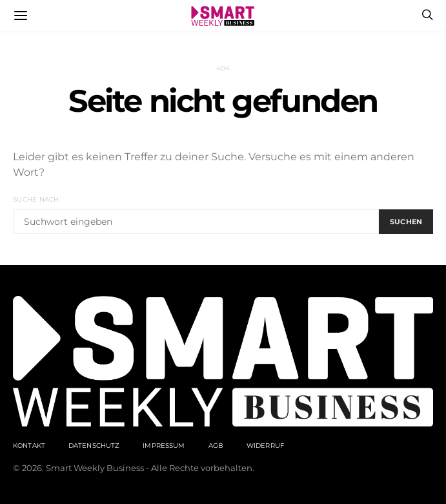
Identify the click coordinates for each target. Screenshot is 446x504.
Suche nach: (37, 199)
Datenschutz (94, 446)
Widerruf (265, 446)
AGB (216, 446)
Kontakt (29, 446)
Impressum (164, 446)
